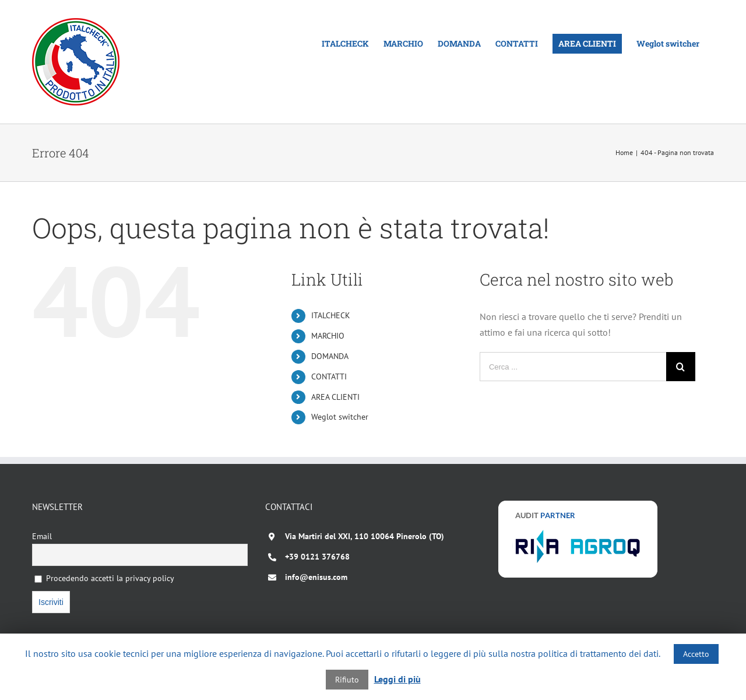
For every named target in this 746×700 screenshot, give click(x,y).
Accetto (696, 654)
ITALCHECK (331, 315)
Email (42, 536)
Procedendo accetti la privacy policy (104, 578)
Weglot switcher (340, 417)
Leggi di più (397, 679)
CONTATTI (329, 377)
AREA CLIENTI (335, 397)
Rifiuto (347, 680)
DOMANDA (330, 356)
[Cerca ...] (573, 367)
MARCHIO (328, 336)
